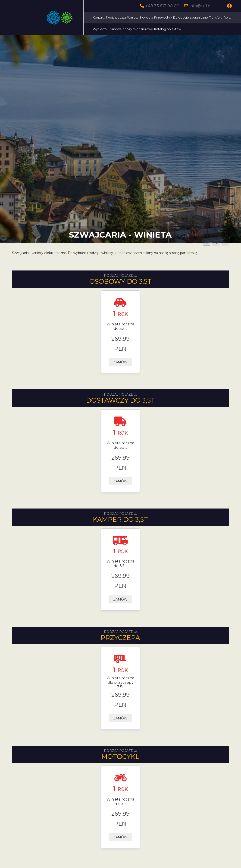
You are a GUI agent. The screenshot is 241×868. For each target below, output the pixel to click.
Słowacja (146, 17)
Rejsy (228, 17)
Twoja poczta (116, 17)
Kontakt (99, 17)
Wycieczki (100, 29)
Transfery (216, 17)
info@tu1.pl (200, 6)
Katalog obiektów (168, 29)
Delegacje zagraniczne (191, 17)
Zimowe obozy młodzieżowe (131, 29)
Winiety (133, 17)
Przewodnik (163, 17)
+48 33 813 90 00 (162, 6)
